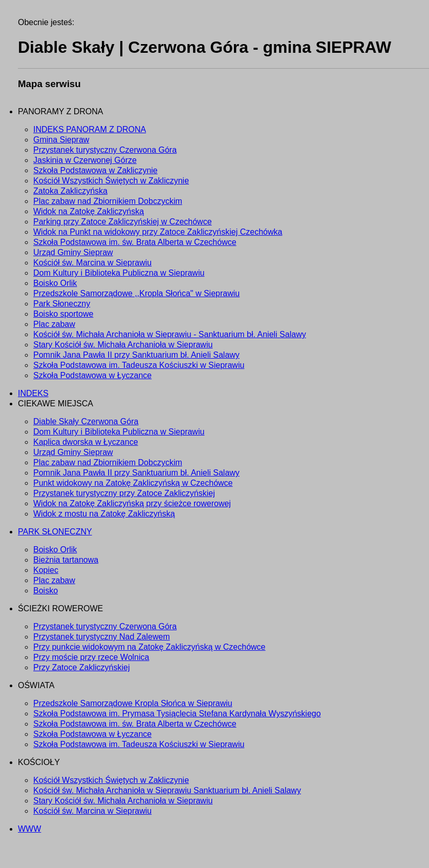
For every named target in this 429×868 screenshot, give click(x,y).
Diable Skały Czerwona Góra (86, 421)
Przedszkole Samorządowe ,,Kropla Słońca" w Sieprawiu (136, 293)
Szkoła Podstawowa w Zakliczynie (95, 170)
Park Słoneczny (62, 304)
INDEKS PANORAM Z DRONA (90, 129)
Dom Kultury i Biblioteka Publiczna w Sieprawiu (119, 273)
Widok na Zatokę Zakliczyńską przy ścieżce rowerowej (132, 503)
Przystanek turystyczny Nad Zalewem (102, 637)
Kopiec (46, 570)
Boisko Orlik (55, 283)
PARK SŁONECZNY (55, 532)
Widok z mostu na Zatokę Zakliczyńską (104, 514)
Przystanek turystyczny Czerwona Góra (105, 150)
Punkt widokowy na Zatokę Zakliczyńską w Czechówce (133, 483)
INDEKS (33, 393)
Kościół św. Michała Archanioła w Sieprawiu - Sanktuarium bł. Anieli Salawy (170, 334)
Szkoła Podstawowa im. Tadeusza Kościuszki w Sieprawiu (139, 365)
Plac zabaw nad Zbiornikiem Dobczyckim (108, 201)
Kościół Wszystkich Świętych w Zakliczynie (111, 181)
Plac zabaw (54, 324)
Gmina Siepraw (61, 140)
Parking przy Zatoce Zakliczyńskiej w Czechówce (123, 222)
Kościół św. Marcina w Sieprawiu (92, 263)
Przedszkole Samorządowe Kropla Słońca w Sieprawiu (133, 703)
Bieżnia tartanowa (66, 560)
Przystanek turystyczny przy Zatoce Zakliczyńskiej (124, 493)
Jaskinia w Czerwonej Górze (85, 160)
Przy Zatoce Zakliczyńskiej (82, 667)
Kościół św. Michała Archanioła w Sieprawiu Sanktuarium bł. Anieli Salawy (167, 790)
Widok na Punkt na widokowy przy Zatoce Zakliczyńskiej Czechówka (158, 232)
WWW (29, 829)
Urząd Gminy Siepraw (73, 252)
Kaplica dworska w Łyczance (86, 442)
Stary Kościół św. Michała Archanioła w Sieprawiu (123, 345)
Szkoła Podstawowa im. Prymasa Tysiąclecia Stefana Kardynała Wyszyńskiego (177, 714)
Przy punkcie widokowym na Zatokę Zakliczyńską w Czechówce (149, 647)
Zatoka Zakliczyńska (70, 191)
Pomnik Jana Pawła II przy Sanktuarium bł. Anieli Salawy (136, 355)
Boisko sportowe (63, 314)
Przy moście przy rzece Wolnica (91, 657)
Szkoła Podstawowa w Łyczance (92, 375)
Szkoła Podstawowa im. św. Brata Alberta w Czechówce (135, 242)
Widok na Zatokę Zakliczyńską (89, 211)
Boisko (46, 591)
